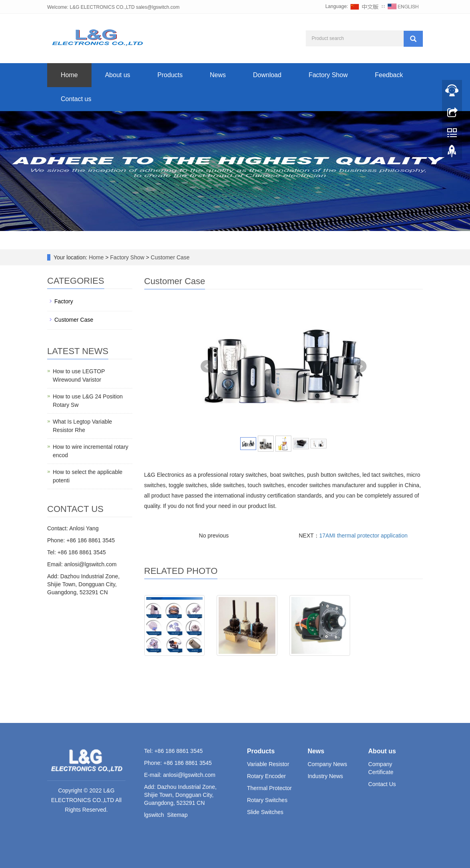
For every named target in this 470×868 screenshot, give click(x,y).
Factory (64, 301)
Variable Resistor (268, 764)
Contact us (76, 99)
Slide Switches (265, 812)
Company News (328, 764)
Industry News (326, 776)
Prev (207, 366)
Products (170, 75)
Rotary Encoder (266, 776)
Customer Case (169, 257)
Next (360, 366)
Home (69, 75)
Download (267, 75)
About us (118, 75)
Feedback (389, 75)
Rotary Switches (267, 800)
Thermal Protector (269, 788)
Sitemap (177, 815)
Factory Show (328, 75)
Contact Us (382, 784)
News (218, 75)
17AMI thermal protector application (363, 536)
